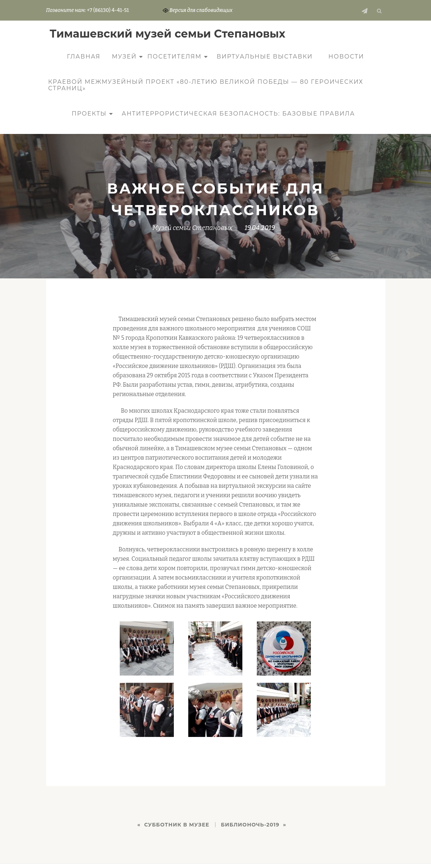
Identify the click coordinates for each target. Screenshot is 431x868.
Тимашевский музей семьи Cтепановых (168, 34)
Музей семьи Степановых (193, 228)
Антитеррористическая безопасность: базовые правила (238, 114)
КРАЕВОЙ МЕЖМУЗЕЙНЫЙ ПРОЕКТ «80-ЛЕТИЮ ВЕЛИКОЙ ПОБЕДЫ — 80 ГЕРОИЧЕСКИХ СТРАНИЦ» (206, 85)
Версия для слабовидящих (198, 10)
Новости (346, 57)
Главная (84, 57)
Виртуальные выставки (265, 57)
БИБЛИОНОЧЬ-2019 (250, 825)
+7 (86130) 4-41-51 (108, 10)
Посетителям (175, 57)
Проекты (89, 114)
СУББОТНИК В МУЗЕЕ (177, 825)
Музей (124, 57)
